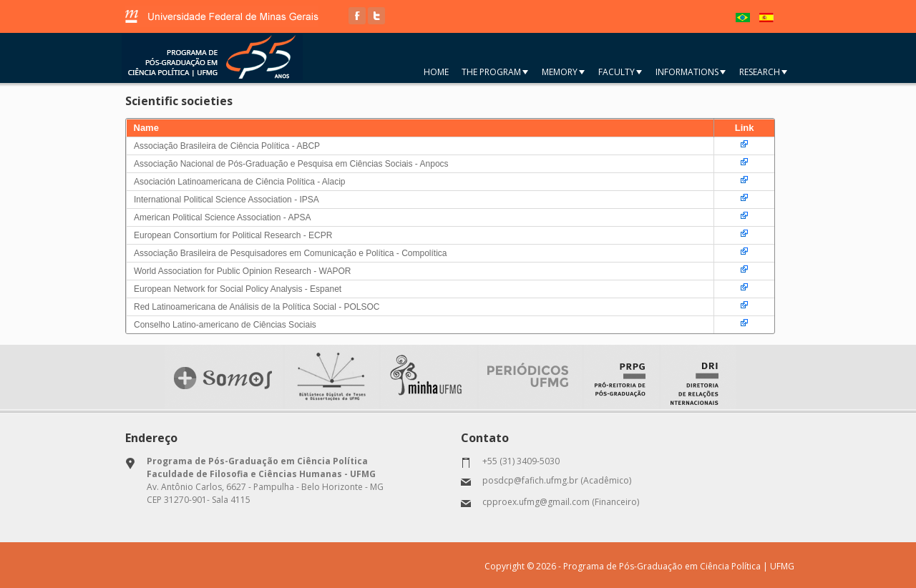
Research (763, 72)
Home (436, 72)
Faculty (620, 72)
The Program (495, 72)
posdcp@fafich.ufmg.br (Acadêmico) (557, 480)
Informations (691, 72)
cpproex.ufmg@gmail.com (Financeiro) (561, 502)
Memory (563, 72)
